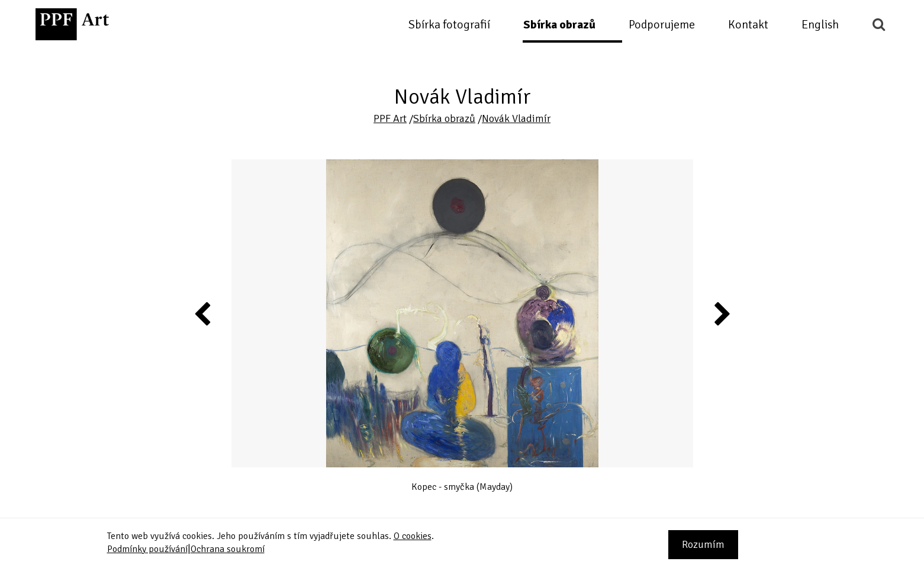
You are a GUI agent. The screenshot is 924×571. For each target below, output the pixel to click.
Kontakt (748, 25)
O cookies (413, 536)
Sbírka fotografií (449, 25)
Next (721, 313)
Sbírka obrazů (559, 25)
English (820, 25)
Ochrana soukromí (228, 549)
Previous (203, 313)
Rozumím (703, 544)
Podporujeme (662, 25)
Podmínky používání (147, 549)
